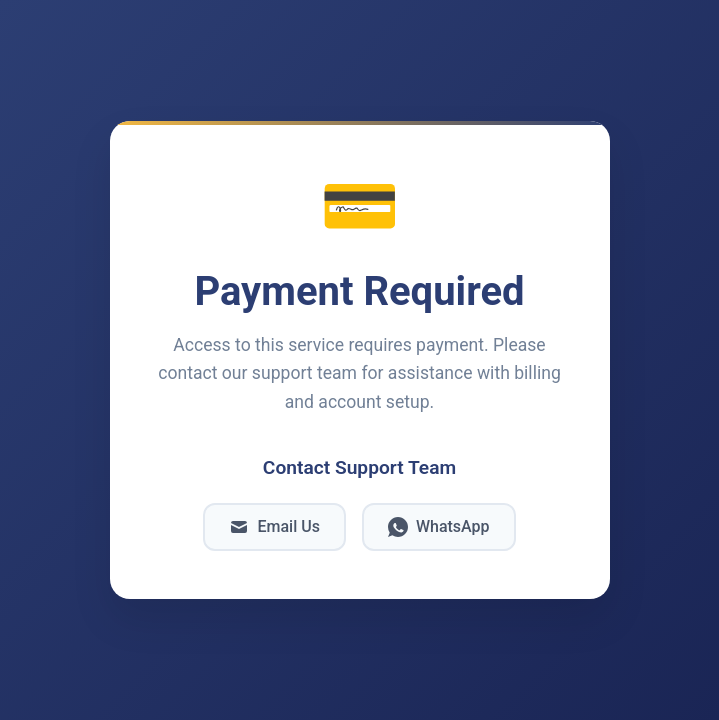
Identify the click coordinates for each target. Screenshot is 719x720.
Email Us (274, 527)
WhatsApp (439, 527)
